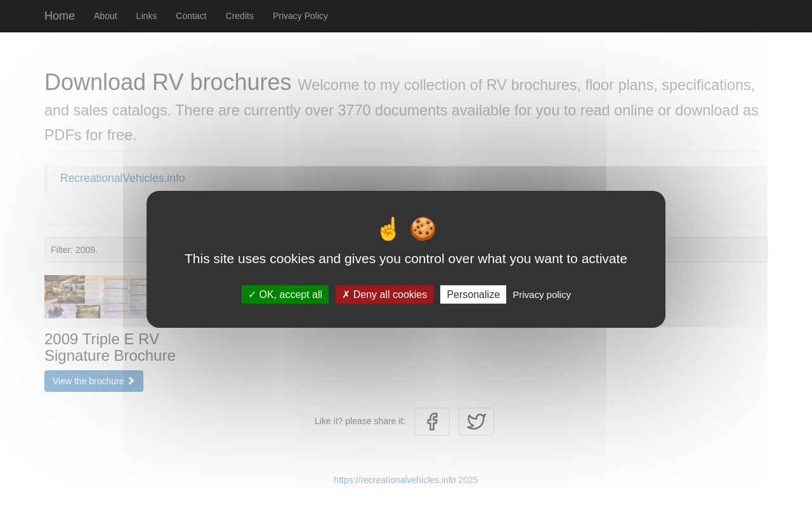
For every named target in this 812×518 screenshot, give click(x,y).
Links (147, 16)
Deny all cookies (384, 294)
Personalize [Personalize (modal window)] (473, 294)
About (106, 16)
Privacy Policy (300, 16)
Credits (240, 16)
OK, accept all (285, 294)
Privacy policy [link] (542, 294)
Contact (191, 16)
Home (60, 16)
